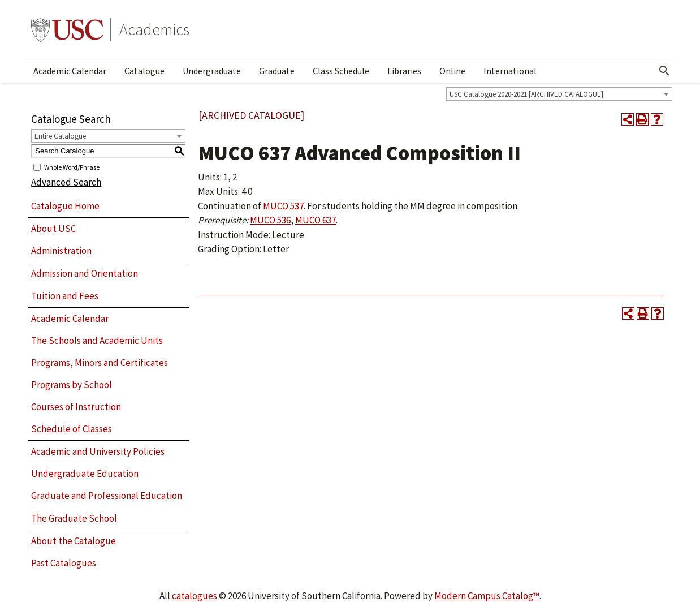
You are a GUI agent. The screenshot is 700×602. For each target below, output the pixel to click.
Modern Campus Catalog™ (487, 596)
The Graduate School (74, 518)
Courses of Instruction (76, 407)
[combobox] (559, 94)
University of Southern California (67, 29)
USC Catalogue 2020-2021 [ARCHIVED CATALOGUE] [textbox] (526, 94)
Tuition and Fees (65, 296)
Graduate (277, 71)
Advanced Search (66, 182)
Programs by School (72, 385)
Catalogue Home (65, 206)
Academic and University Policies (98, 451)
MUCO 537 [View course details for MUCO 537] (283, 206)
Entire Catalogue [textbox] (60, 136)
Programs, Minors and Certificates (100, 363)
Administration (61, 251)
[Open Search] (664, 71)
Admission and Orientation (85, 273)
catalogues (195, 596)
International (510, 71)
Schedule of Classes (72, 429)
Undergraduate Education (85, 474)
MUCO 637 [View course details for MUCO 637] (316, 220)
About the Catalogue (74, 541)
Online (452, 71)
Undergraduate (212, 71)
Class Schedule (341, 71)
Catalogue (144, 71)
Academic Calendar (70, 71)
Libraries (404, 71)
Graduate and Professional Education (107, 496)
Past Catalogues (64, 563)
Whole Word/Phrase (72, 167)
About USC (53, 229)
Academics (154, 29)
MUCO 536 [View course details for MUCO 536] (270, 220)
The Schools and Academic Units (97, 341)
